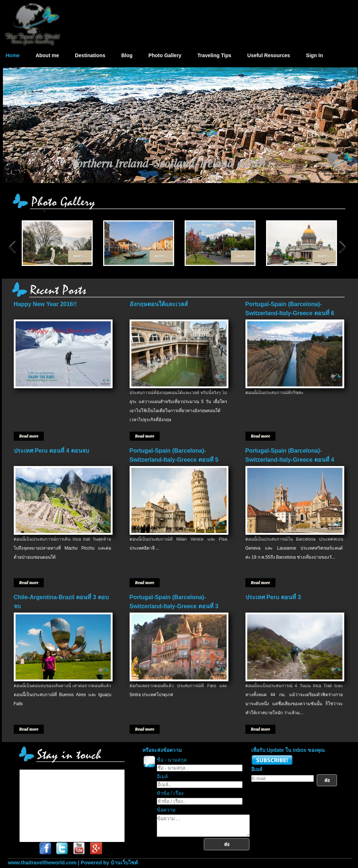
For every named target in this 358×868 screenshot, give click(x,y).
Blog (127, 55)
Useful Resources (269, 55)
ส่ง (232, 849)
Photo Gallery (165, 55)
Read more (29, 436)
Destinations (90, 55)
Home (13, 55)
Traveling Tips (214, 55)
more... (80, 256)
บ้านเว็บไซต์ (124, 863)
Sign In (314, 55)
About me (47, 55)
